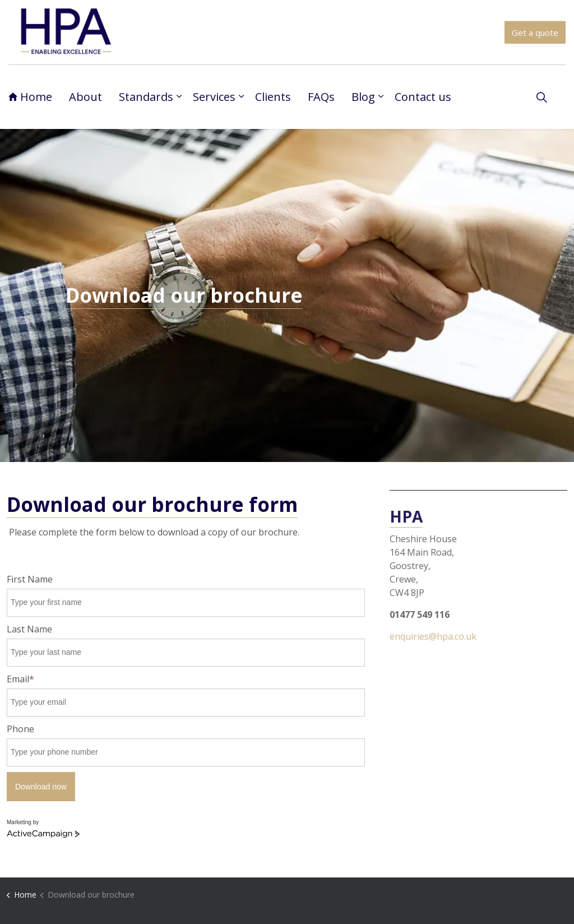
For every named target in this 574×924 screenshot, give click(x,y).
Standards (146, 97)
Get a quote (535, 32)
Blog (363, 97)
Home (30, 97)
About (85, 97)
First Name (30, 579)
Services (214, 97)
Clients (273, 97)
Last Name (29, 629)
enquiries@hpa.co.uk (433, 636)
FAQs (321, 97)
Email (20, 679)
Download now (41, 787)
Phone (20, 729)
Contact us (423, 97)
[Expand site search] (542, 97)
